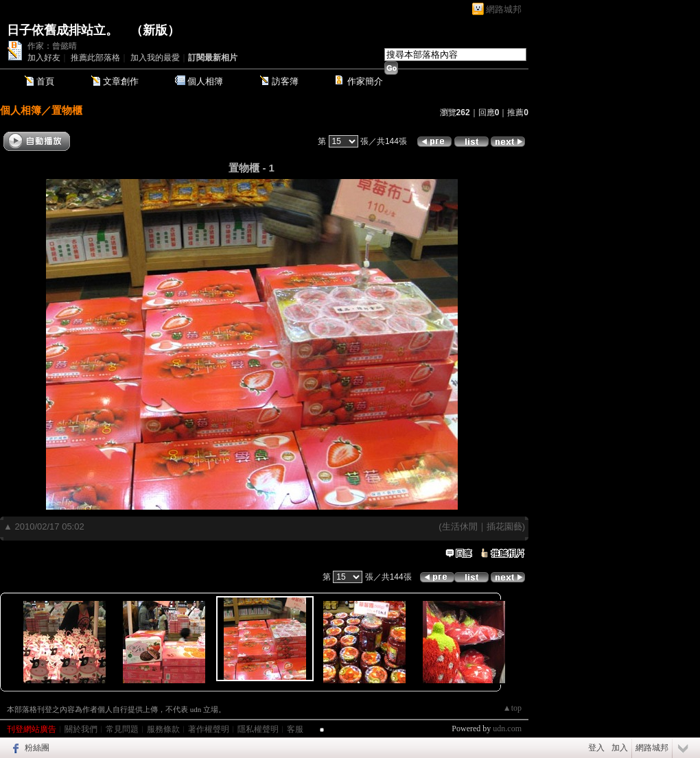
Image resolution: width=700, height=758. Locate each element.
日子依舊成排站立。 (62, 30)
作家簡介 (365, 81)
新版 (155, 30)
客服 (295, 729)
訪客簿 (285, 81)
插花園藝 (504, 526)
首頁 (45, 81)
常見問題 (122, 729)
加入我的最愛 (155, 58)
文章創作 (121, 81)
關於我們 (81, 729)
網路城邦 (504, 9)
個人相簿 (205, 81)
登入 (596, 748)
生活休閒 (460, 526)
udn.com (507, 729)
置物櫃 (67, 110)
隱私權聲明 (258, 729)
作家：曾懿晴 (52, 46)
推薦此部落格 (95, 58)
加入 (620, 748)
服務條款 (163, 729)
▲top (512, 708)
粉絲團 (37, 748)
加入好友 (44, 58)
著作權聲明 (209, 729)
